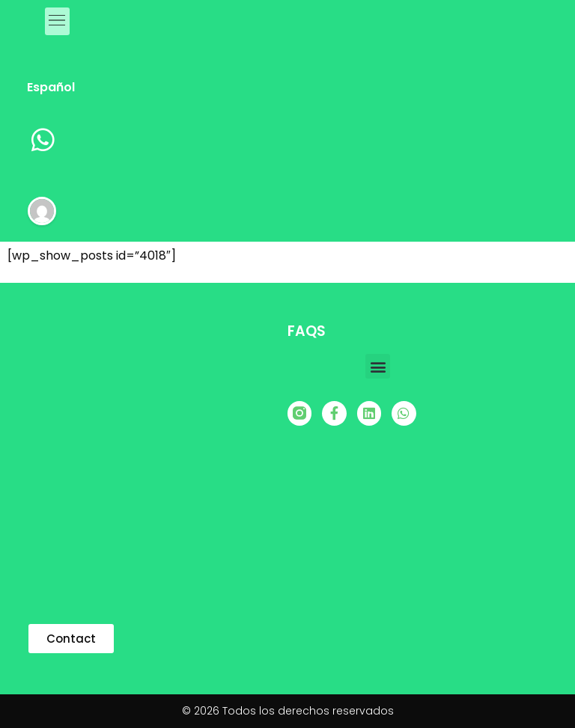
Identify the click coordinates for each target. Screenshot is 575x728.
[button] (378, 366)
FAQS (307, 331)
